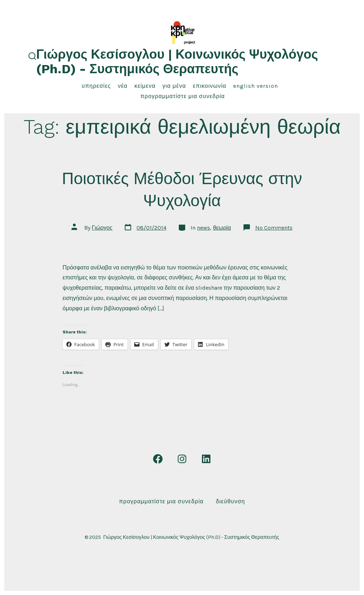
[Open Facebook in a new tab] (158, 459)
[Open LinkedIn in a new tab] (206, 459)
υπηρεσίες (96, 86)
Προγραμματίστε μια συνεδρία (183, 96)
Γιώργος (102, 228)
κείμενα (145, 86)
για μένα (174, 86)
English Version (256, 86)
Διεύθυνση (230, 501)
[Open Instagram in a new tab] (182, 459)
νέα (122, 86)
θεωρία (222, 228)
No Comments (274, 228)
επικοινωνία (210, 86)
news (204, 228)
